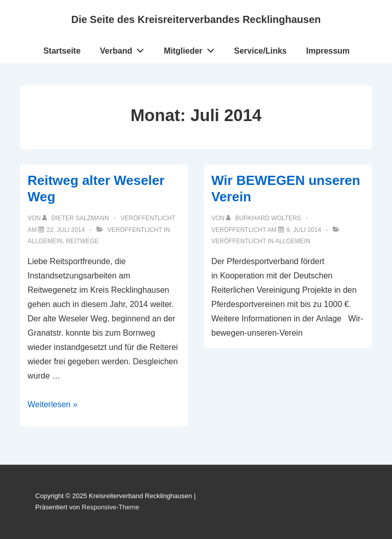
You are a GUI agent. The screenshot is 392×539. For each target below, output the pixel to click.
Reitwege (82, 241)
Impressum (328, 51)
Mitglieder (192, 49)
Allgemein (45, 241)
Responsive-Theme (111, 507)
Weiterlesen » (53, 404)
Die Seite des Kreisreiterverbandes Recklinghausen (196, 19)
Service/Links (261, 51)
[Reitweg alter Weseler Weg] (66, 230)
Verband (125, 49)
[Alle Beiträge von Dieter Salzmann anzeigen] (76, 218)
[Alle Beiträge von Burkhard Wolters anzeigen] (264, 218)
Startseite (62, 51)
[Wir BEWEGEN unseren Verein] (304, 230)
